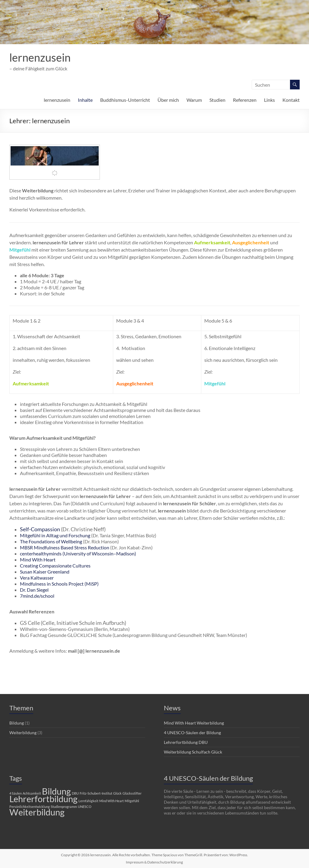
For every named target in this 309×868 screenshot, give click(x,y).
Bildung (17, 723)
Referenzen (245, 100)
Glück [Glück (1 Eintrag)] (117, 793)
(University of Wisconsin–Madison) (99, 553)
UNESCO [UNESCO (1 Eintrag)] (85, 807)
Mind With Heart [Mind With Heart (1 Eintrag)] (111, 801)
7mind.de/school (37, 596)
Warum (194, 100)
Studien (217, 100)
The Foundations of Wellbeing (51, 541)
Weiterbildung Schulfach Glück (193, 752)
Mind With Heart (38, 559)
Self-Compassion (40, 529)
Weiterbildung (23, 733)
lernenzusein (40, 57)
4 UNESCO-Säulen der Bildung (192, 733)
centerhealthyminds (41, 553)
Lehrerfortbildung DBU (186, 742)
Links (269, 100)
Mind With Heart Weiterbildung (194, 723)
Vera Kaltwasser (37, 578)
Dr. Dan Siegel (34, 590)
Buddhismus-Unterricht (125, 100)
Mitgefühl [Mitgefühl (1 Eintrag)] (132, 801)
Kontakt (291, 100)
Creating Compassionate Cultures (55, 566)
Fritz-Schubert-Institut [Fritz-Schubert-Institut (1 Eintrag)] (96, 793)
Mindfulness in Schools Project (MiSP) (59, 584)
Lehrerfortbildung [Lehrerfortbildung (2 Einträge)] (43, 799)
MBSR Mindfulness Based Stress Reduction (65, 547)
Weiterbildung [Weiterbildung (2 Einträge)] (37, 812)
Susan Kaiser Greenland (45, 572)
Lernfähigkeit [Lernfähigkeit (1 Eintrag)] (88, 801)
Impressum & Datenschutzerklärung (154, 862)
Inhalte (85, 100)
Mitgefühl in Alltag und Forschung (55, 535)
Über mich (168, 100)
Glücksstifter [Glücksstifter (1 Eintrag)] (132, 793)
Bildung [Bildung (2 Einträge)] (56, 791)
